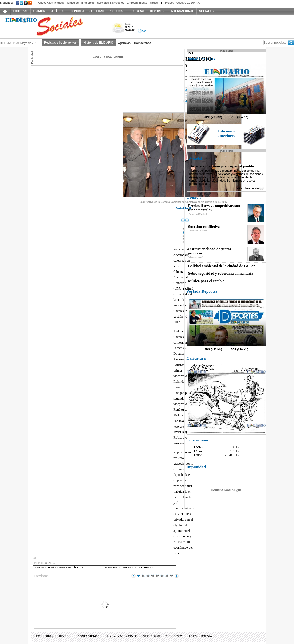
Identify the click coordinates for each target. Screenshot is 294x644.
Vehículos (73, 3)
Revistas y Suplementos (60, 43)
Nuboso (118, 29)
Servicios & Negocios (111, 3)
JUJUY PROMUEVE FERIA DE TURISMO (129, 568)
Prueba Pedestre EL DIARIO (183, 3)
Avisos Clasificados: (51, 3)
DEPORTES (158, 11)
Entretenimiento (137, 3)
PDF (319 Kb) (240, 350)
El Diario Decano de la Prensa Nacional (53, 26)
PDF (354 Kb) (240, 117)
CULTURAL (137, 11)
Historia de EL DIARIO (99, 43)
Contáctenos (143, 43)
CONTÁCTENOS (89, 636)
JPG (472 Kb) (213, 350)
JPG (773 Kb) (213, 117)
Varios (154, 3)
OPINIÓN (39, 11)
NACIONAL (117, 11)
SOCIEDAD (97, 11)
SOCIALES (206, 11)
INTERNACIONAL (182, 11)
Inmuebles (88, 3)
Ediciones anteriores (226, 133)
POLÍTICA (57, 11)
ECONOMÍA (76, 11)
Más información (248, 188)
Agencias (124, 43)
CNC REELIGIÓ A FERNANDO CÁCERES (59, 568)
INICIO (5, 11)
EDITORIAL (20, 11)
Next (177, 576)
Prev (134, 576)
